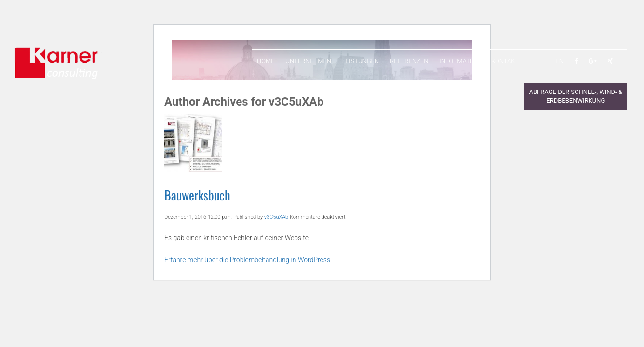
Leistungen (361, 61)
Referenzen (409, 61)
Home (266, 61)
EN (559, 61)
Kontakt (505, 61)
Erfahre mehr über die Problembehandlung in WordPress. (248, 260)
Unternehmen (308, 61)
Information (460, 61)
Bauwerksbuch (197, 195)
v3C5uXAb (276, 217)
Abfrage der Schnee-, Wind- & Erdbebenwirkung (576, 96)
